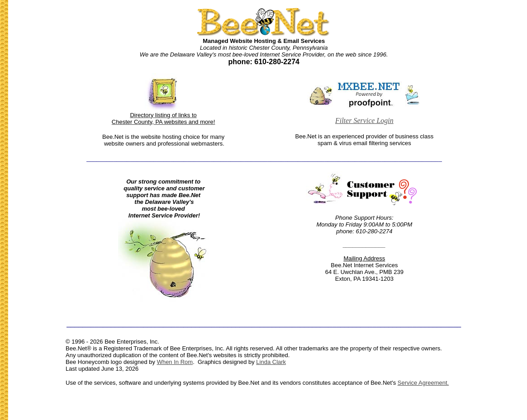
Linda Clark (271, 362)
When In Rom (175, 362)
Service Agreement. (423, 383)
